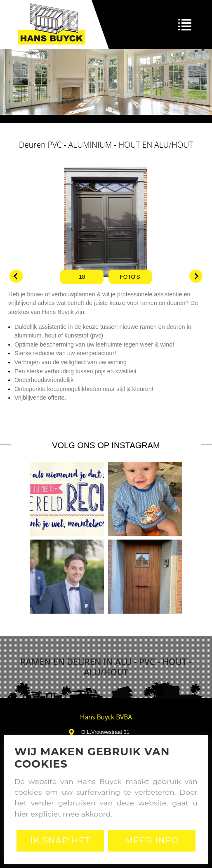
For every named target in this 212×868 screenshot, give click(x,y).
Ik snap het (60, 840)
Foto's (130, 277)
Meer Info (152, 840)
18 (82, 277)
